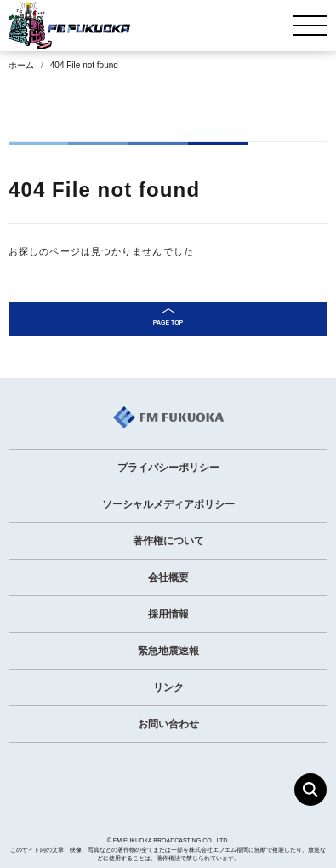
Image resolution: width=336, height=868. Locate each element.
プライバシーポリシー (168, 468)
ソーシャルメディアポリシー (168, 504)
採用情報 (168, 614)
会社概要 (168, 578)
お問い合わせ (168, 724)
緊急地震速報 (168, 651)
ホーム (21, 65)
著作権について (168, 541)
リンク (168, 687)
